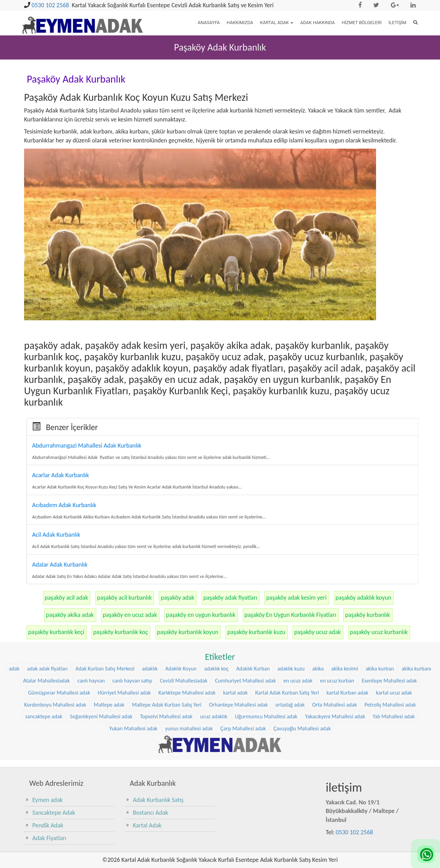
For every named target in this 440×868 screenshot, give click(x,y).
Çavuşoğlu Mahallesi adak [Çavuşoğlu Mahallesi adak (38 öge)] (302, 653)
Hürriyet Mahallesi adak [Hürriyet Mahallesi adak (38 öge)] (124, 617)
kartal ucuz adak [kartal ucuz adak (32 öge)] (394, 617)
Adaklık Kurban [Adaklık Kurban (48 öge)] (253, 593)
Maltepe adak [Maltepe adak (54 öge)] (109, 629)
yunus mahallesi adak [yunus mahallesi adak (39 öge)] (189, 653)
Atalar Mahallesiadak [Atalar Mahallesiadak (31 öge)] (46, 605)
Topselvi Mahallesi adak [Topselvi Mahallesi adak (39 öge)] (166, 641)
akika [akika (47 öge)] (318, 593)
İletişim (397, 23)
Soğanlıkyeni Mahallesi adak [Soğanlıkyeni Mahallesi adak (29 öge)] (101, 641)
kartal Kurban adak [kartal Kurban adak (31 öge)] (348, 617)
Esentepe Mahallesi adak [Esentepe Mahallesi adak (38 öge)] (389, 605)
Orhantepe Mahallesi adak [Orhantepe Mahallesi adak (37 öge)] (238, 629)
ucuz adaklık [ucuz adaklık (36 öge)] (214, 641)
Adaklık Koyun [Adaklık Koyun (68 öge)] (181, 593)
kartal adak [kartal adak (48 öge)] (235, 617)
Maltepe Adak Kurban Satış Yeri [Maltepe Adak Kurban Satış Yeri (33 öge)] (167, 629)
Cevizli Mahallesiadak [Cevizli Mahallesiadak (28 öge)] (184, 605)
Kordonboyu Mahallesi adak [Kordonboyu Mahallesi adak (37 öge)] (55, 629)
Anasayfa (209, 23)
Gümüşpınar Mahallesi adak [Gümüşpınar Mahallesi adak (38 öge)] (59, 617)
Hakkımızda (240, 23)
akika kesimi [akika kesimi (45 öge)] (345, 593)
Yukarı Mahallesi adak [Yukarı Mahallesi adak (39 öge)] (133, 653)
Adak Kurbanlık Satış (158, 800)
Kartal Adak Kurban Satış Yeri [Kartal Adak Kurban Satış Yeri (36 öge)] (287, 617)
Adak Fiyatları (49, 838)
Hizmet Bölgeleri (362, 23)
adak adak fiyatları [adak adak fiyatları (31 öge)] (47, 593)
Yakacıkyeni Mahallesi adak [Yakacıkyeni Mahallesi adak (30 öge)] (335, 641)
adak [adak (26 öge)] (14, 593)
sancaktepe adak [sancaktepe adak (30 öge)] (44, 641)
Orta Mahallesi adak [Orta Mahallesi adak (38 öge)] (334, 629)
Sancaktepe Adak (54, 813)
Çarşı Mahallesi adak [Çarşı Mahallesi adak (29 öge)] (243, 653)
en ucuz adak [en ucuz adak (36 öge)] (298, 605)
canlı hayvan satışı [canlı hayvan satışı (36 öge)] (132, 605)
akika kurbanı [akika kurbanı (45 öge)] (416, 593)
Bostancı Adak (151, 813)
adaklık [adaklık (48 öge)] (150, 593)
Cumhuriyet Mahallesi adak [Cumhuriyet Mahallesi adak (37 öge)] (245, 605)
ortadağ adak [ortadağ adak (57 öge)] (290, 629)
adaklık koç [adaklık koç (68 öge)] (216, 593)
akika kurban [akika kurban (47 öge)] (380, 593)
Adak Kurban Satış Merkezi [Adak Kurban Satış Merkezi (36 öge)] (105, 593)
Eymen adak (47, 800)
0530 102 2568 (50, 5)
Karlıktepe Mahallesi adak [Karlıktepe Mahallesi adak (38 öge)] (187, 617)
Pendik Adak (48, 825)
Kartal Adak (277, 23)
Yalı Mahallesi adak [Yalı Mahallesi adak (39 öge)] (394, 641)
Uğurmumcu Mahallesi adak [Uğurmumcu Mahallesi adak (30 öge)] (266, 641)
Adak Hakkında (317, 23)
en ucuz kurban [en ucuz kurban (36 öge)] (337, 605)
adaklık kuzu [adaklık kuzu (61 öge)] (291, 593)
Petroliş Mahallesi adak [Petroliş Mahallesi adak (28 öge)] (390, 629)
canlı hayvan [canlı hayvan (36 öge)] (91, 605)
